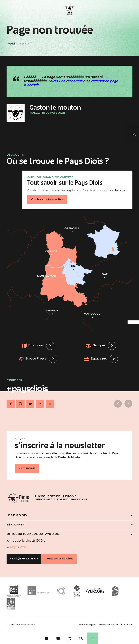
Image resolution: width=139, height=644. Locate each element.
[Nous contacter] (58, 638)
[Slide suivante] (128, 404)
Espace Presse (33, 359)
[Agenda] (47, 638)
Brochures (33, 346)
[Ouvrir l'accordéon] (69, 516)
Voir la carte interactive (47, 200)
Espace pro (96, 359)
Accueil (11, 44)
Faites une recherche (65, 81)
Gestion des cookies (108, 625)
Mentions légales (87, 625)
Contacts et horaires (59, 559)
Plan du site (127, 625)
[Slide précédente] (118, 404)
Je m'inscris (27, 468)
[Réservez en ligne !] (70, 638)
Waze (23, 547)
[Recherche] (81, 638)
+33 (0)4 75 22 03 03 (24, 559)
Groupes (96, 346)
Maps (14, 547)
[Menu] (93, 638)
